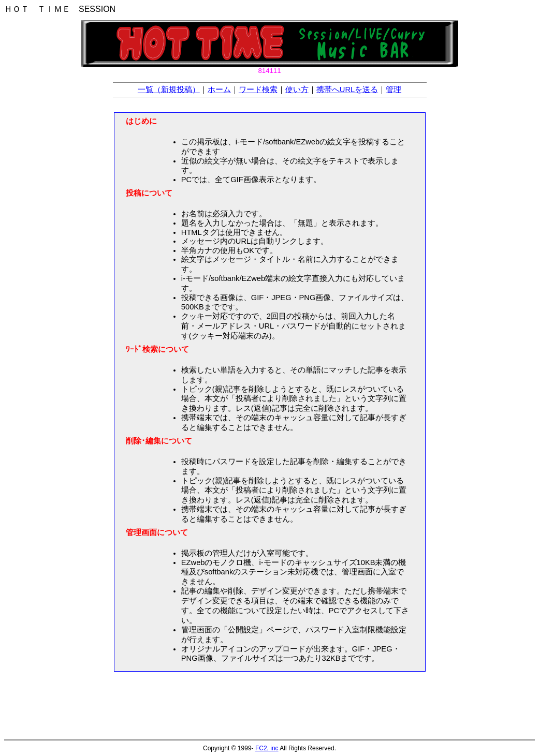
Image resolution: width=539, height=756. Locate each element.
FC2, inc (267, 748)
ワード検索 (258, 90)
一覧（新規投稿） (169, 90)
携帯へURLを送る (347, 90)
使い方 (297, 90)
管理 (394, 90)
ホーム (219, 90)
